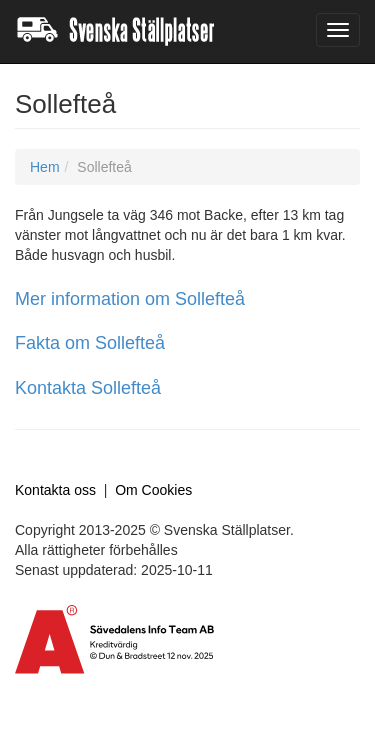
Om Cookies (153, 490)
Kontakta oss (55, 490)
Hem (45, 167)
